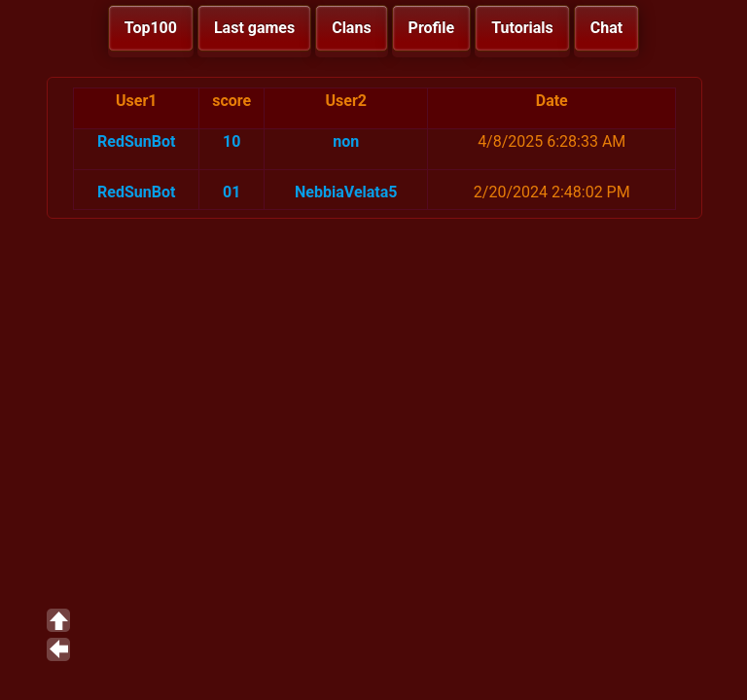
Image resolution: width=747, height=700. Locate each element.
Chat (606, 28)
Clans (351, 28)
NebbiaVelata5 (346, 192)
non (346, 141)
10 (231, 141)
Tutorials (522, 28)
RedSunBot (136, 141)
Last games (254, 28)
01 (231, 192)
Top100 (151, 28)
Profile (432, 28)
